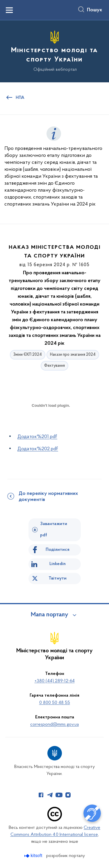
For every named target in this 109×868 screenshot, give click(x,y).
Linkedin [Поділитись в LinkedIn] (58, 564)
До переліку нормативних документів (48, 497)
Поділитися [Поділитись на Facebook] (58, 550)
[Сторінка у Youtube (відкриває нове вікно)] (59, 795)
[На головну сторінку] (54, 50)
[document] (51, 426)
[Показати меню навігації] (9, 10)
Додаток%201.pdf (37, 437)
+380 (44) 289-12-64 (55, 681)
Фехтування (54, 366)
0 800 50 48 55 (55, 703)
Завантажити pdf (54, 530)
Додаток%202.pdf (38, 449)
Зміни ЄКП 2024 (28, 355)
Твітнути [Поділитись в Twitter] (58, 578)
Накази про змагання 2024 (73, 355)
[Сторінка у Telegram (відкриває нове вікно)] (50, 795)
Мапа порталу (50, 615)
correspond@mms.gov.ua (54, 724)
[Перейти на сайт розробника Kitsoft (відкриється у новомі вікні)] (34, 856)
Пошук (95, 10)
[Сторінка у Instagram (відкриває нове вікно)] (68, 795)
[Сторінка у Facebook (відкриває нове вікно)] (41, 795)
